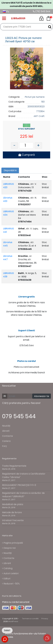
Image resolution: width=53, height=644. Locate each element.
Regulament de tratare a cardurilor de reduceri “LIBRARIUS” (23, 495)
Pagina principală (13, 543)
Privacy (45, 619)
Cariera (6, 441)
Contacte (7, 436)
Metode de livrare (12, 512)
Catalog (7, 568)
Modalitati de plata (13, 504)
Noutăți (6, 426)
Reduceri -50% (11, 584)
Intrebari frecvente (13, 520)
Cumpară (27, 155)
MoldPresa (13, 621)
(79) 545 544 (42, 11)
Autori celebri (10, 573)
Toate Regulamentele (14, 466)
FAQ (4, 446)
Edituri (6, 579)
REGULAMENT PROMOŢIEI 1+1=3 (19, 485)
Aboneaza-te (42, 396)
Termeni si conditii (30, 619)
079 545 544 (19, 416)
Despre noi (9, 548)
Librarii (6, 431)
